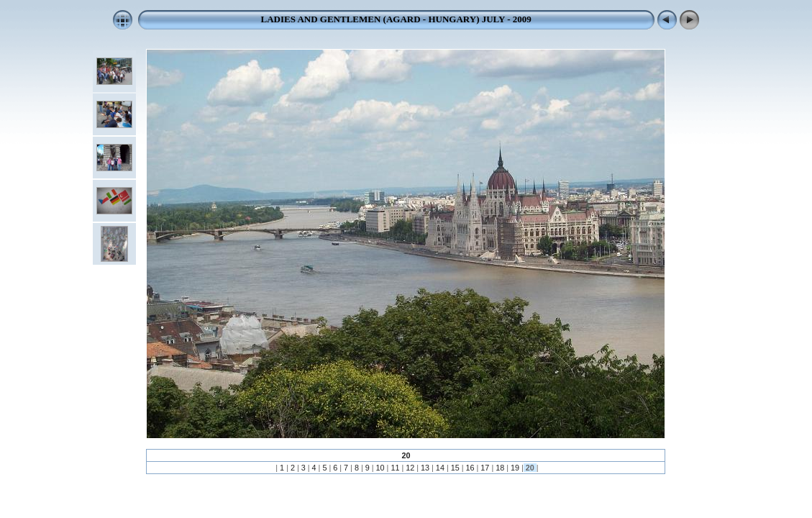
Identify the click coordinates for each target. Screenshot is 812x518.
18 (500, 468)
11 (395, 468)
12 (410, 468)
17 (485, 468)
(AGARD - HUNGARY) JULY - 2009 (456, 19)
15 (455, 468)
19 (515, 468)
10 (380, 468)
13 (425, 468)
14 (440, 468)
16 (470, 468)
